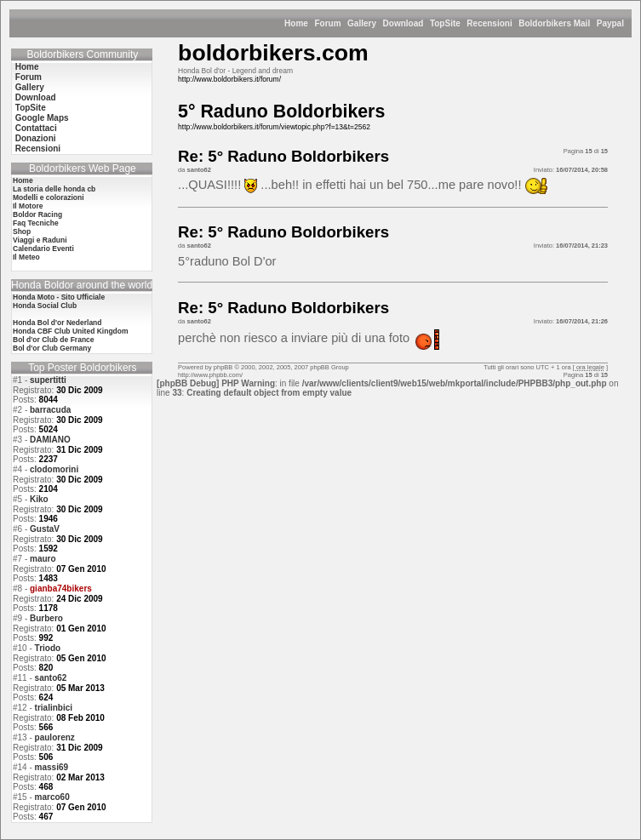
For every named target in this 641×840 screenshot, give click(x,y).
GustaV (45, 529)
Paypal (610, 23)
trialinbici (54, 708)
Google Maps (42, 118)
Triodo (48, 648)
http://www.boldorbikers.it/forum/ (229, 79)
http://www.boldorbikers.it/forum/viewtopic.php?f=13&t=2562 (274, 127)
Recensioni (489, 23)
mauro (43, 559)
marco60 (52, 797)
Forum (327, 23)
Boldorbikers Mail (554, 23)
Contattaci (36, 128)
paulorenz (55, 737)
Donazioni (36, 138)
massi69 (52, 767)
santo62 (51, 678)
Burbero (46, 618)
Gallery (362, 23)
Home (296, 23)
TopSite (445, 23)
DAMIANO (50, 440)
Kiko (39, 499)
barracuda (50, 410)
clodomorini (54, 469)
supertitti (48, 380)
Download (403, 23)
